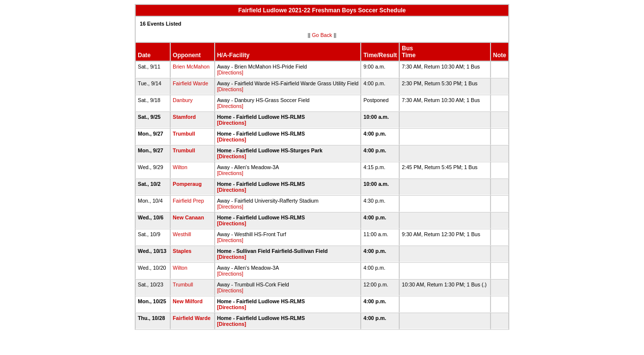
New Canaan (188, 217)
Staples (182, 251)
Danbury (183, 100)
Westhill (182, 234)
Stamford (184, 117)
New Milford (188, 301)
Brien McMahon (191, 67)
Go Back (322, 35)
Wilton (180, 167)
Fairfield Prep (188, 201)
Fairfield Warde (190, 83)
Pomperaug (187, 184)
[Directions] (230, 72)
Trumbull (184, 134)
